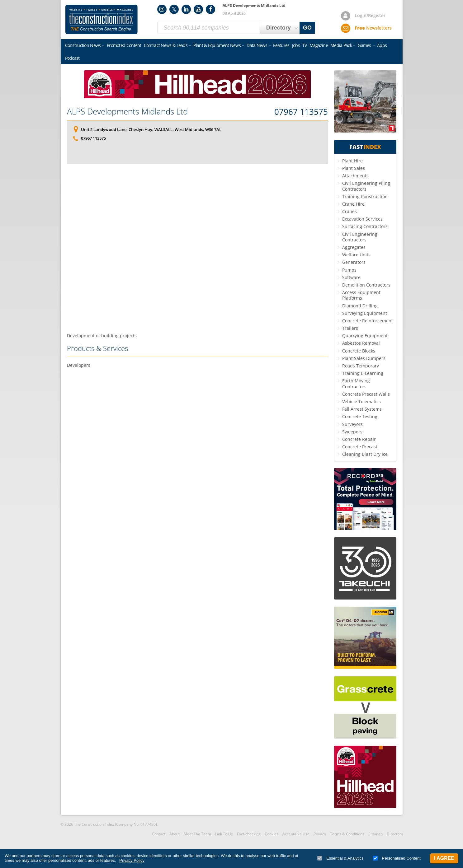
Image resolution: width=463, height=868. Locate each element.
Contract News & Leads (166, 45)
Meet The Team (197, 834)
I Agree (444, 858)
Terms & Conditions (347, 834)
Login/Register (370, 15)
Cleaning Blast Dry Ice (365, 454)
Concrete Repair (359, 439)
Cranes (350, 211)
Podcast (72, 58)
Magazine (319, 45)
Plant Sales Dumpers (364, 358)
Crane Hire (353, 204)
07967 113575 (301, 112)
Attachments (355, 176)
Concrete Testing (360, 416)
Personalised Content (397, 858)
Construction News (83, 45)
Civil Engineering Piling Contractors (366, 186)
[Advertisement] (197, 248)
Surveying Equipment (365, 313)
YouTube (198, 9)
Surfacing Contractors (365, 226)
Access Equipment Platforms (361, 295)
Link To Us (224, 834)
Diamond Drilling (360, 306)
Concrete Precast (360, 447)
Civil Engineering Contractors (360, 237)
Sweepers (352, 432)
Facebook (210, 9)
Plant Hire (352, 161)
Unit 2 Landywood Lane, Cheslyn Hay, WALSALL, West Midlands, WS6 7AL (151, 129)
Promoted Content (124, 45)
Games (364, 45)
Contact (159, 834)
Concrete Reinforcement (368, 321)
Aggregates (354, 247)
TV (305, 45)
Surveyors (352, 424)
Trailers (350, 328)
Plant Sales (354, 168)
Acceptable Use (296, 834)
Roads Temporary (361, 366)
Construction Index (102, 20)
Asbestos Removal (361, 343)
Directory (395, 834)
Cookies (272, 834)
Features (281, 45)
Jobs (296, 45)
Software (351, 277)
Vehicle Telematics (361, 401)
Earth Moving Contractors (356, 383)
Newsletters (373, 28)
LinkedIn (186, 9)
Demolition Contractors (366, 285)
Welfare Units (356, 255)
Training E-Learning (363, 373)
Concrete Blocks (359, 351)
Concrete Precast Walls (366, 394)
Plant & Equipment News (217, 45)
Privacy (320, 834)
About (175, 834)
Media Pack (341, 45)
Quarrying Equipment (365, 336)
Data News (257, 45)
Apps (382, 45)
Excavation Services (362, 219)
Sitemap (376, 834)
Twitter (174, 9)
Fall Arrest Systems (362, 409)
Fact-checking (249, 834)
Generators (354, 262)
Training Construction (365, 196)
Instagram (162, 9)
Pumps (349, 270)
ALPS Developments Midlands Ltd (127, 111)
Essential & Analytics (340, 858)
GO (307, 28)
